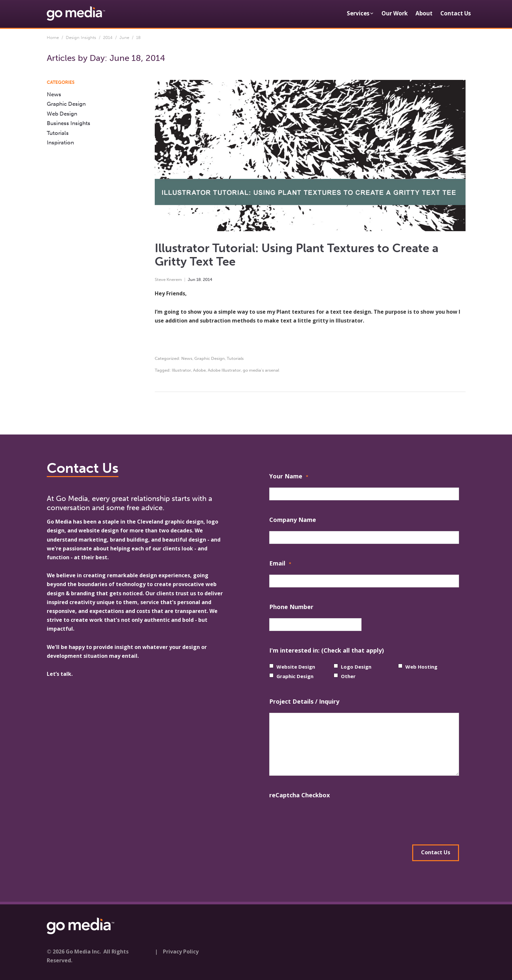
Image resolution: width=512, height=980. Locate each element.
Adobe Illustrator (224, 370)
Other (348, 676)
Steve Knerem (168, 279)
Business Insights (69, 123)
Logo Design (356, 667)
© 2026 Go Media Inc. (74, 950)
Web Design (62, 114)
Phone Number (291, 607)
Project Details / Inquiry (304, 701)
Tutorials (235, 358)
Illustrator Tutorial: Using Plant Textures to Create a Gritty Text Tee (297, 255)
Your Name (289, 477)
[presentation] (319, 819)
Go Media (59, 522)
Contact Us (456, 13)
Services (358, 13)
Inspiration (60, 142)
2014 (108, 37)
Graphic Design (210, 358)
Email (280, 564)
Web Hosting (421, 667)
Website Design (296, 667)
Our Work (395, 13)
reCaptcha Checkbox (300, 795)
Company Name (293, 520)
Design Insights (81, 37)
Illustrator (181, 370)
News (187, 358)
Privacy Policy (181, 950)
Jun (192, 279)
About (424, 13)
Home (53, 37)
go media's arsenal (261, 370)
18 (199, 279)
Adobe (199, 370)
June (124, 37)
